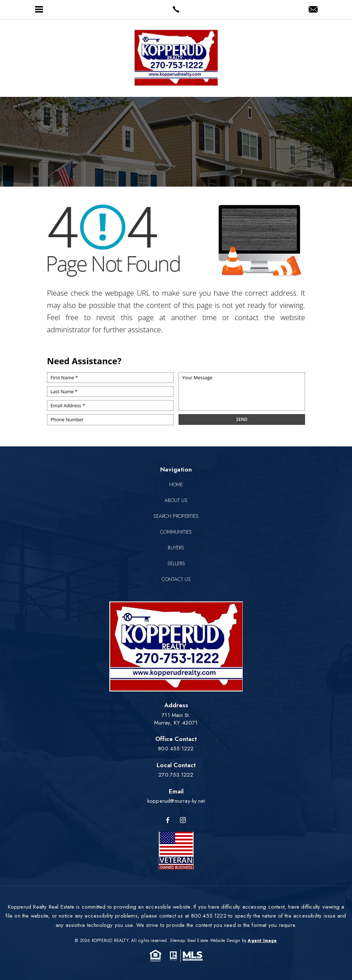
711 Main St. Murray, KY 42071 (176, 719)
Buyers (176, 548)
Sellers (176, 563)
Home (176, 484)
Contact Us (176, 579)
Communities (176, 532)
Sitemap (177, 941)
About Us (176, 500)
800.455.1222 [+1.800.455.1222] (176, 749)
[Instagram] (183, 820)
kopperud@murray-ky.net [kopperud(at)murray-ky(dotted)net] (176, 801)
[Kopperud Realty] (176, 58)
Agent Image (262, 941)
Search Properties (176, 516)
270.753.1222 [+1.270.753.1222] (176, 775)
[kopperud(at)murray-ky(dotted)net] (313, 10)
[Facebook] (168, 820)
